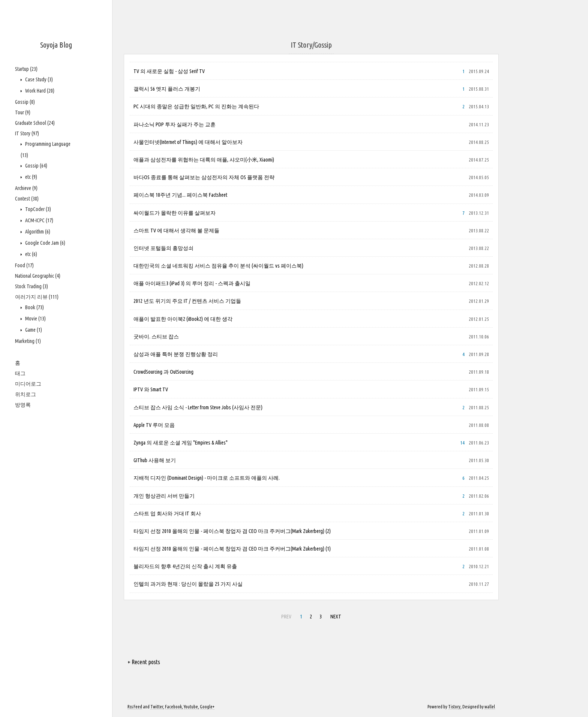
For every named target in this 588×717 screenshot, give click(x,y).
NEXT (336, 617)
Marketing (28, 341)
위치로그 (25, 394)
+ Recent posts (144, 662)
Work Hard (39, 91)
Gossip (25, 102)
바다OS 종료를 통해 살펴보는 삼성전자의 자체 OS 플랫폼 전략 (204, 177)
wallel (490, 707)
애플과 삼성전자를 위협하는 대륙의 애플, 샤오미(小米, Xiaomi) (204, 160)
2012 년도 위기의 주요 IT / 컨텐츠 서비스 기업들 (187, 301)
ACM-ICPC (39, 220)
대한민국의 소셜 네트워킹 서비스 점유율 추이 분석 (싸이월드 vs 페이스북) (218, 266)
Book (34, 307)
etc (31, 177)
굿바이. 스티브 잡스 (156, 337)
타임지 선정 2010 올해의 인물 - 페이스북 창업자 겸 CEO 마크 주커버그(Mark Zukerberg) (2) (232, 531)
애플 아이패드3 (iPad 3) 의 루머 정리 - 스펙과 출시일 (192, 283)
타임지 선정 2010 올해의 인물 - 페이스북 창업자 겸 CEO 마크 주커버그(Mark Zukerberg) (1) (232, 549)
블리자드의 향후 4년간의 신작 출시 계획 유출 (185, 566)
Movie (35, 319)
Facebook (173, 707)
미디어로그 (28, 384)
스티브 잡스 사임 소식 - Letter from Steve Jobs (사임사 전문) (198, 407)
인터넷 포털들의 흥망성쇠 (163, 248)
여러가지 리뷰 (37, 297)
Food (24, 265)
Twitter (157, 707)
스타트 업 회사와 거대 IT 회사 (167, 513)
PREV (286, 617)
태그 (20, 373)
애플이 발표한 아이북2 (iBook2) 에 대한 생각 (183, 319)
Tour (23, 112)
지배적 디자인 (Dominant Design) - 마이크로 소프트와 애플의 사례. (207, 478)
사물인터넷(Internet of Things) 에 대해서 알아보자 (188, 142)
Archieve (26, 188)
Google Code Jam (45, 243)
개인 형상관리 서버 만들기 (164, 496)
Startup (26, 69)
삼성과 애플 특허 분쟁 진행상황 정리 (176, 354)
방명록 (23, 405)
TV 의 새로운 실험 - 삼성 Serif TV (169, 71)
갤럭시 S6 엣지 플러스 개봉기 (167, 89)
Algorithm (37, 232)
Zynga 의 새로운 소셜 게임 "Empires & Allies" (181, 443)
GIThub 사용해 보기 (155, 460)
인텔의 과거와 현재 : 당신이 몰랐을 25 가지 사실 (188, 584)
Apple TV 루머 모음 (154, 425)
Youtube (191, 707)
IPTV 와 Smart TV (151, 389)
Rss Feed (135, 707)
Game (33, 330)
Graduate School (35, 123)
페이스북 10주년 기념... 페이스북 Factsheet (180, 195)
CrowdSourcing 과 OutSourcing (163, 372)
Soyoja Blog (56, 45)
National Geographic (38, 276)
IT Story (27, 133)
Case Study (38, 79)
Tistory (454, 707)
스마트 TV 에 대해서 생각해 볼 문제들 (176, 231)
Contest (27, 199)
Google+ (207, 707)
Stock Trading (31, 286)
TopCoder (37, 209)
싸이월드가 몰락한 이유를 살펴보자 (175, 213)
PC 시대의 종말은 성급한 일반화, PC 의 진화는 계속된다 (196, 106)
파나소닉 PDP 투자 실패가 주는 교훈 (175, 124)
